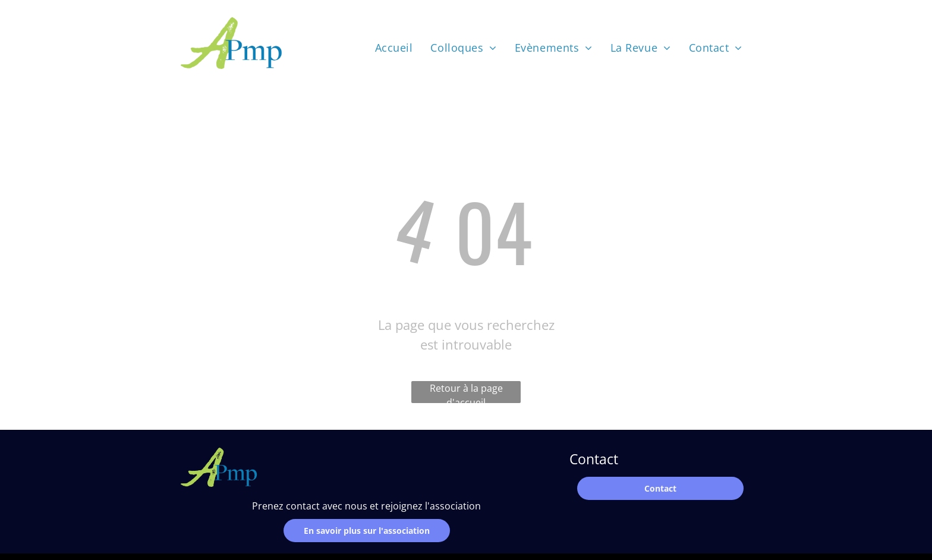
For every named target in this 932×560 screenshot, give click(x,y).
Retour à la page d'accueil (466, 392)
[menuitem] (394, 47)
